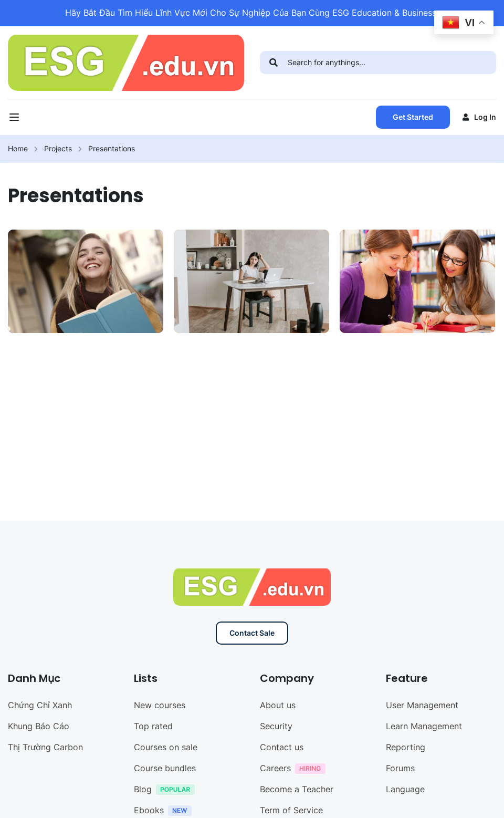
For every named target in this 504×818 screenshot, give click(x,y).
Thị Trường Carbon (45, 747)
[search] (274, 63)
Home (18, 148)
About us (278, 705)
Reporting (406, 747)
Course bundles (165, 768)
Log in (479, 117)
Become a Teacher (297, 789)
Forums (400, 768)
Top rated (153, 726)
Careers (295, 769)
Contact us (282, 747)
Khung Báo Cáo (39, 726)
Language (405, 789)
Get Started (413, 117)
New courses (160, 705)
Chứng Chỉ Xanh (40, 705)
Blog (167, 790)
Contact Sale (252, 633)
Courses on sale (166, 747)
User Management (422, 705)
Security (276, 726)
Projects (58, 148)
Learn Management (424, 726)
